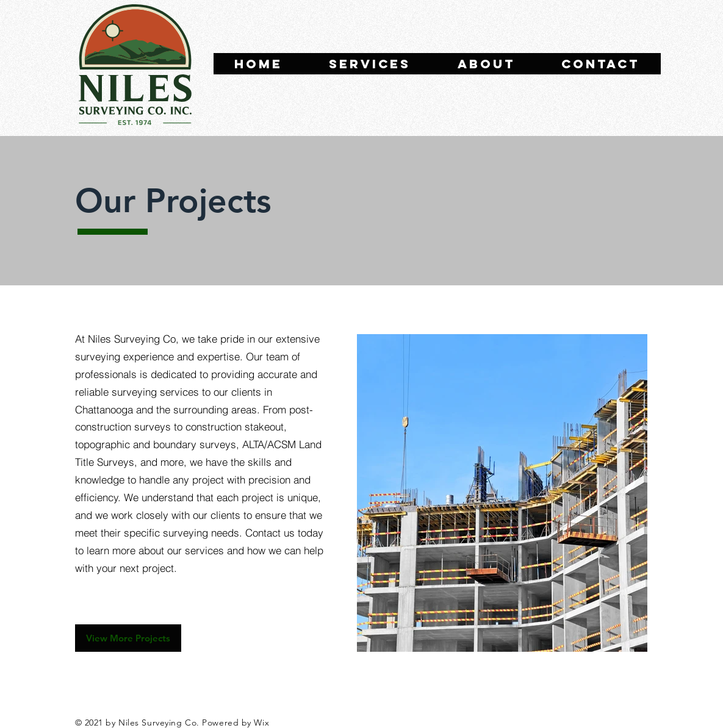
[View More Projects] (128, 638)
